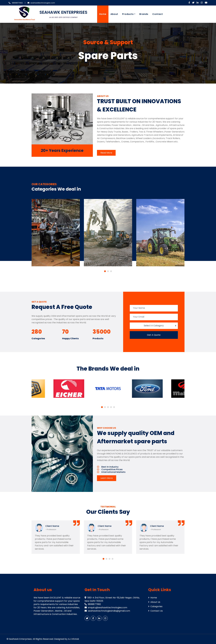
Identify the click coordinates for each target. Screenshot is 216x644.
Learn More (107, 478)
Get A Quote (154, 335)
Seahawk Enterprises (20, 639)
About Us (154, 602)
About (114, 14)
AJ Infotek (74, 639)
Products (128, 14)
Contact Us (155, 611)
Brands (144, 14)
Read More (106, 153)
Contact (158, 14)
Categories (155, 606)
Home (103, 14)
